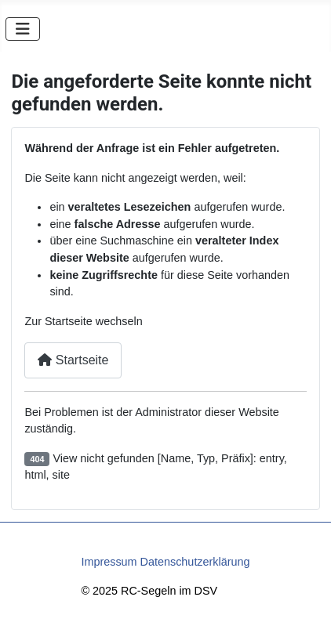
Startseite (73, 360)
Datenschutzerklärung (195, 562)
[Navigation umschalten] (23, 29)
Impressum (109, 562)
